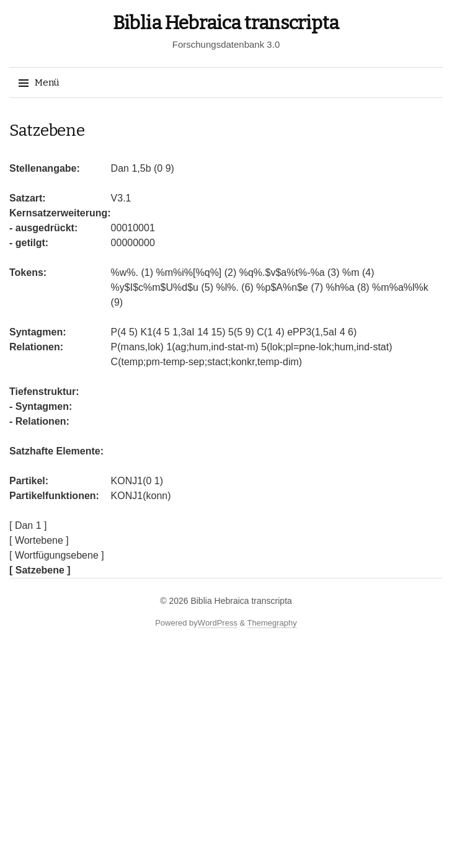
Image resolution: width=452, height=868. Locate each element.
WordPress (218, 623)
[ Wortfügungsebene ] (57, 555)
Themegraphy (272, 623)
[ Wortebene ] (39, 540)
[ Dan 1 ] (28, 525)
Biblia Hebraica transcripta (226, 23)
